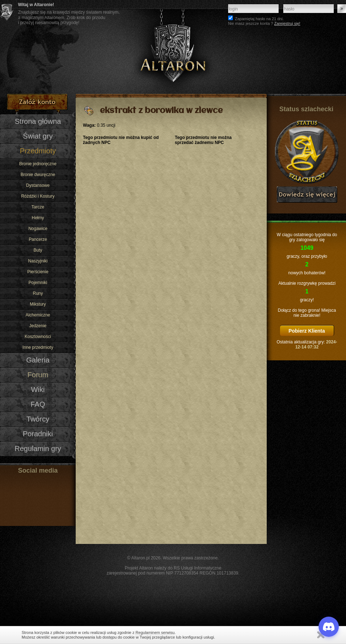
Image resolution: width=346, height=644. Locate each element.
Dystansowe (38, 185)
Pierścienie (38, 272)
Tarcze (38, 207)
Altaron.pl (140, 558)
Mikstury (38, 304)
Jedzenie (38, 326)
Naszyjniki (38, 261)
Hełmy (38, 218)
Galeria (38, 360)
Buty (38, 250)
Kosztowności (38, 337)
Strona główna (38, 121)
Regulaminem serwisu (155, 632)
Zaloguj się (342, 9)
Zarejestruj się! (287, 23)
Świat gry (38, 136)
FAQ (38, 404)
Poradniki (38, 434)
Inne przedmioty (38, 347)
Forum (38, 375)
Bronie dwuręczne (38, 175)
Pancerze (38, 239)
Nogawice (38, 229)
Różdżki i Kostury (38, 196)
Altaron (173, 47)
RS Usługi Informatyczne (198, 568)
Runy (38, 293)
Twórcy (38, 419)
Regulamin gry (38, 449)
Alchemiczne (38, 315)
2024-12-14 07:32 (316, 344)
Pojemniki (38, 283)
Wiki (38, 389)
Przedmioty (38, 151)
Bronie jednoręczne (38, 164)
